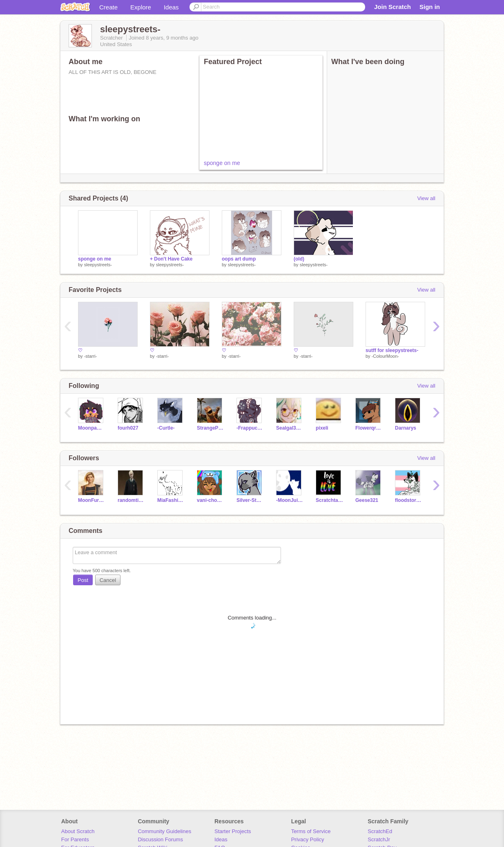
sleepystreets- (98, 265)
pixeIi (322, 428)
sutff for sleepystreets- (392, 350)
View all (426, 198)
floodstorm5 (409, 500)
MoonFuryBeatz (92, 500)
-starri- (91, 356)
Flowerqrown (369, 428)
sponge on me (222, 163)
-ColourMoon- (385, 356)
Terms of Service (311, 831)
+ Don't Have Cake (171, 259)
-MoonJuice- (290, 500)
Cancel (108, 580)
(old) (299, 259)
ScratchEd (380, 831)
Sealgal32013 (290, 428)
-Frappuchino (250, 428)
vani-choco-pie (211, 500)
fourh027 (128, 428)
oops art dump (239, 259)
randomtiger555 (131, 500)
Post (83, 580)
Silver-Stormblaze (250, 500)
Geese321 (367, 500)
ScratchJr (379, 839)
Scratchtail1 (329, 500)
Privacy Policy (308, 839)
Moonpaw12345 (92, 428)
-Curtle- (166, 428)
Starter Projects (233, 831)
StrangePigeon (211, 428)
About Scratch (78, 831)
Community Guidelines (164, 831)
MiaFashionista (171, 500)
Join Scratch (392, 7)
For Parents (75, 839)
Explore (141, 7)
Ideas (171, 7)
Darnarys (406, 428)
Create (108, 7)
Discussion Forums (160, 839)
